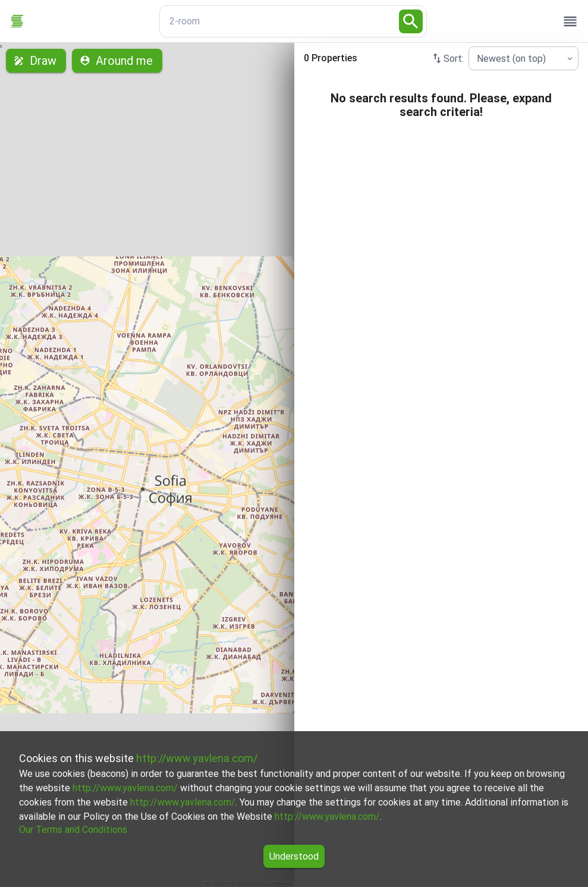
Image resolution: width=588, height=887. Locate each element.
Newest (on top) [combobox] (511, 59)
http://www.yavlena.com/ (197, 758)
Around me (117, 61)
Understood (294, 856)
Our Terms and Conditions (73, 830)
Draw (36, 61)
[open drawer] (570, 21)
